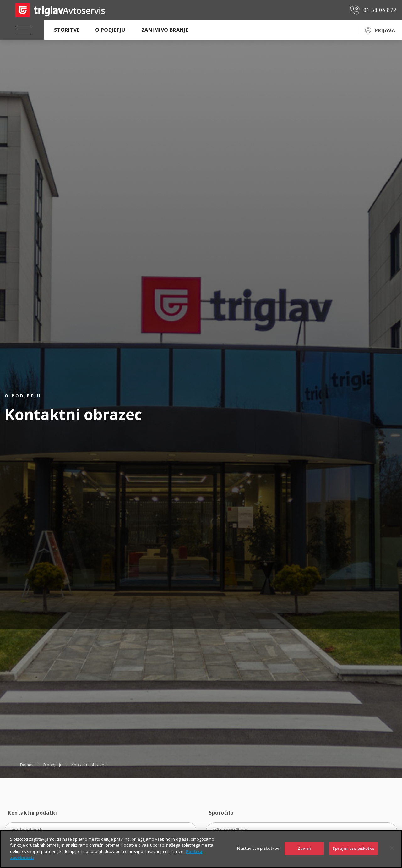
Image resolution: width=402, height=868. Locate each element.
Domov (27, 765)
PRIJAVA (385, 30)
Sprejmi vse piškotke (353, 848)
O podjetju (110, 30)
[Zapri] (392, 848)
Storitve (67, 30)
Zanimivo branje (165, 30)
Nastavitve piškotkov (258, 848)
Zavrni (304, 848)
